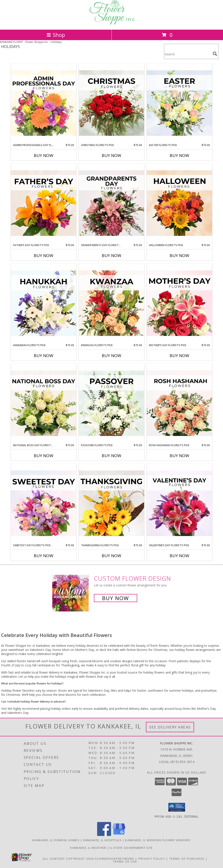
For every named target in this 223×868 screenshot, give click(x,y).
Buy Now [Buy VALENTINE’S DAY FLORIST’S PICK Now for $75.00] (179, 556)
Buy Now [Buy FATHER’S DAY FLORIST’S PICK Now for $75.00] (44, 255)
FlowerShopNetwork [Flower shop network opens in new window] (115, 858)
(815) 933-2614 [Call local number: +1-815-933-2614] (182, 762)
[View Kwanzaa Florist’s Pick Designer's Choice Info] (111, 303)
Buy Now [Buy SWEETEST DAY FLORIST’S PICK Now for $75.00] (44, 556)
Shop (56, 35)
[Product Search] (188, 54)
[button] (177, 807)
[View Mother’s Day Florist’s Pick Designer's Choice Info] (179, 303)
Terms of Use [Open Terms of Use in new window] (125, 861)
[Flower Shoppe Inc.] (111, 23)
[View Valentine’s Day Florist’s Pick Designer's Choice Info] (179, 504)
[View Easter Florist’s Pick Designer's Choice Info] (179, 103)
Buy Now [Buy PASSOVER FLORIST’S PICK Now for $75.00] (111, 456)
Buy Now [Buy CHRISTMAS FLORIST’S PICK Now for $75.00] (111, 155)
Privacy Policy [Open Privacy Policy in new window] (152, 858)
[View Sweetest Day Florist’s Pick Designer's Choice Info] (44, 504)
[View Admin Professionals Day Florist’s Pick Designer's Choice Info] (44, 103)
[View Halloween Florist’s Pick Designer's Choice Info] (179, 203)
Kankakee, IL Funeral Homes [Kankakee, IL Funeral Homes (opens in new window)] (56, 840)
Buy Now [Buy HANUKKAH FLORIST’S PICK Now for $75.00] (44, 356)
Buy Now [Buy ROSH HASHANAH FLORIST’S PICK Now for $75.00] (179, 456)
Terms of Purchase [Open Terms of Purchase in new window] (187, 858)
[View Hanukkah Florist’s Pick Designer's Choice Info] (44, 303)
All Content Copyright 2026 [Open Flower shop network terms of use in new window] (68, 858)
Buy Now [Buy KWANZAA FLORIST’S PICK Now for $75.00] (111, 356)
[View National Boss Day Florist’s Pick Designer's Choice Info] (44, 403)
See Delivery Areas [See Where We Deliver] (170, 727)
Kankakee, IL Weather (88, 848)
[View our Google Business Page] (119, 835)
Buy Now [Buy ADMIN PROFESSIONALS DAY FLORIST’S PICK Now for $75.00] (44, 155)
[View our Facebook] (104, 835)
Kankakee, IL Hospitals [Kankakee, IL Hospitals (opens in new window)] (102, 840)
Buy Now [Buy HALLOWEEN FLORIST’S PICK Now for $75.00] (179, 255)
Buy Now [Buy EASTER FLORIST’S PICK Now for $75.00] (179, 155)
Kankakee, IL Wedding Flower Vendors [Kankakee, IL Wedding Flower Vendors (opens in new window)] (158, 840)
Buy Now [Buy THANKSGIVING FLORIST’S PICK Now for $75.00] (111, 556)
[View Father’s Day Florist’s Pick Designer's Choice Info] (44, 203)
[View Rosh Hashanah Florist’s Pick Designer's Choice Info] (179, 403)
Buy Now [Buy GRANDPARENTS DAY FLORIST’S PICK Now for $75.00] (111, 255)
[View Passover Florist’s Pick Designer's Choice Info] (111, 403)
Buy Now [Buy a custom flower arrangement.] (116, 598)
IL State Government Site (131, 848)
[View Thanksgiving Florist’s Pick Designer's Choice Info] (111, 504)
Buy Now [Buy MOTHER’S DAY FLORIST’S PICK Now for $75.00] (179, 356)
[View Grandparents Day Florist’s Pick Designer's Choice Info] (111, 203)
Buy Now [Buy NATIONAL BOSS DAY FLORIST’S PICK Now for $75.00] (44, 456)
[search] (215, 54)
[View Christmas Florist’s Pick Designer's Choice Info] (111, 103)
